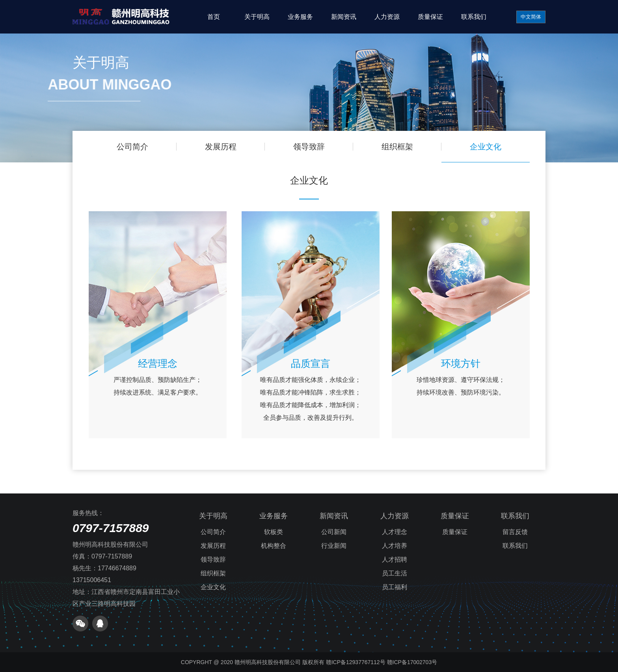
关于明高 (257, 17)
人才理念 (395, 532)
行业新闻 (334, 546)
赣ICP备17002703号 (412, 662)
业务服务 (300, 17)
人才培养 (395, 546)
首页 (214, 17)
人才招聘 (395, 559)
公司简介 (135, 147)
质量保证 (430, 17)
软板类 (274, 532)
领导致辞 (309, 147)
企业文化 (483, 147)
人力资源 (387, 17)
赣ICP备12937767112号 (356, 662)
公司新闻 (334, 532)
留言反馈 (515, 532)
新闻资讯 (344, 17)
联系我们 (474, 17)
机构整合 (274, 546)
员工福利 (395, 587)
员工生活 (395, 573)
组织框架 (396, 147)
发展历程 (222, 147)
